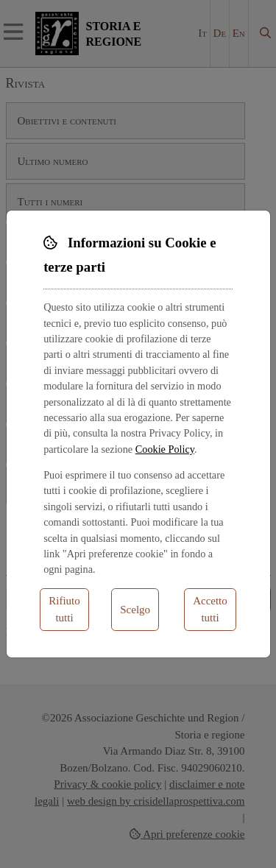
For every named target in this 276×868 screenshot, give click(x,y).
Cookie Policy (165, 449)
